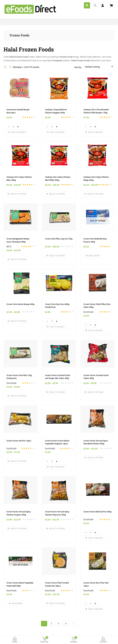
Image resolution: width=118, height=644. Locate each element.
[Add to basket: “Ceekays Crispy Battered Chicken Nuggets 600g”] (56, 132)
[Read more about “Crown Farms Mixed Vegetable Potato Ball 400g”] (16, 603)
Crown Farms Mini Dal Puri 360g (97, 512)
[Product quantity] (14, 127)
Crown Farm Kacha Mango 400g (20, 304)
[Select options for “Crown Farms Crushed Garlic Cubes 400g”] (94, 392)
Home (15, 640)
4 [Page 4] (66, 624)
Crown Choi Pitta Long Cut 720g (59, 239)
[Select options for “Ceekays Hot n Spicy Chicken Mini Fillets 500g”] (55, 194)
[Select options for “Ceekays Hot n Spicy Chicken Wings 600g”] (94, 194)
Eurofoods (88, 312)
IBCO (9, 247)
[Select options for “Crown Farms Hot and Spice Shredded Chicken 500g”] (94, 458)
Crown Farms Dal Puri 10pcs (19, 441)
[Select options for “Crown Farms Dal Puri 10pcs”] (17, 461)
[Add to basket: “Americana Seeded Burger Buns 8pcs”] (17, 132)
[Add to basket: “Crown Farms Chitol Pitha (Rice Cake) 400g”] (94, 331)
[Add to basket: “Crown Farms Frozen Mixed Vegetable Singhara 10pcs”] (56, 467)
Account (103, 640)
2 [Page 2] (51, 624)
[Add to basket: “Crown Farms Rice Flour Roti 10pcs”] (94, 609)
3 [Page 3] (59, 624)
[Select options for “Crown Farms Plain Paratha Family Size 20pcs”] (55, 603)
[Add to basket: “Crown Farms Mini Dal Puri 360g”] (94, 538)
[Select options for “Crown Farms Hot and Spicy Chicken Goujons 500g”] (17, 529)
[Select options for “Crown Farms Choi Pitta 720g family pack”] (17, 396)
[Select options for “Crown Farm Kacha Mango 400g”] (17, 321)
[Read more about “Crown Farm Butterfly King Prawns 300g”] (92, 256)
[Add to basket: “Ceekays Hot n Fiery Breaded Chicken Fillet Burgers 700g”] (94, 132)
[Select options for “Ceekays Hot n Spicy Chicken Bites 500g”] (17, 194)
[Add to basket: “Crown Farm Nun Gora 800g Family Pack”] (56, 327)
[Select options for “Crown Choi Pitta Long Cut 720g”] (55, 256)
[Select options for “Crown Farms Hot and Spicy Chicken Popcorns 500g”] (55, 529)
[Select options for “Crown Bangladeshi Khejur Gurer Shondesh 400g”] (17, 259)
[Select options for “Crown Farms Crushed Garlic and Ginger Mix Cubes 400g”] (55, 392)
